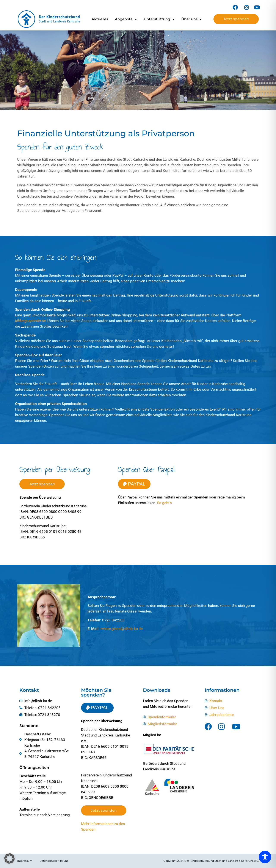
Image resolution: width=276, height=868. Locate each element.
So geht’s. (165, 503)
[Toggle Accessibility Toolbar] (265, 857)
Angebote (126, 19)
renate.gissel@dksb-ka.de (122, 629)
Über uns (192, 19)
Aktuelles (100, 19)
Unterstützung (159, 19)
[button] (9, 858)
